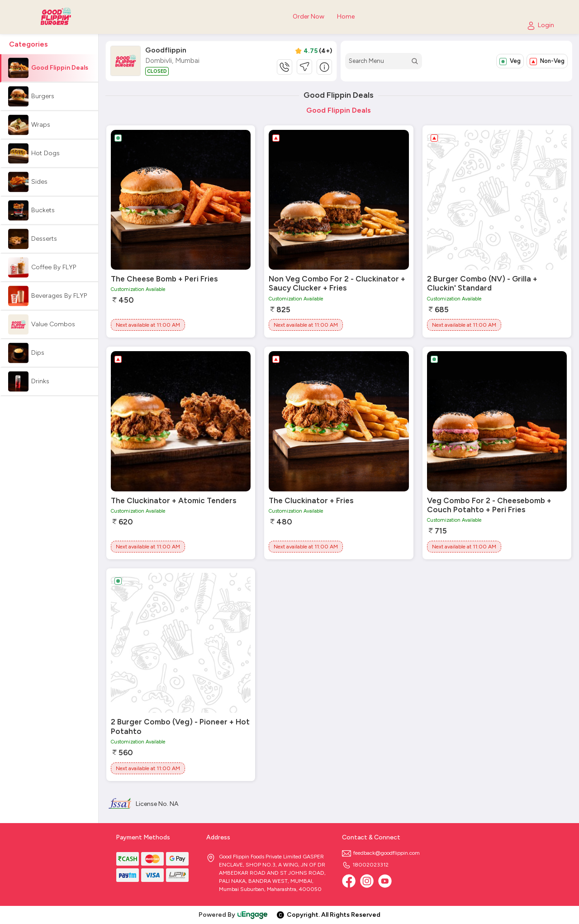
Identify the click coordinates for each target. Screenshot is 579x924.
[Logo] (59, 17)
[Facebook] (349, 881)
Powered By (233, 915)
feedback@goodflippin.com (381, 853)
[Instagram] (367, 881)
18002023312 (365, 865)
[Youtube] (385, 881)
